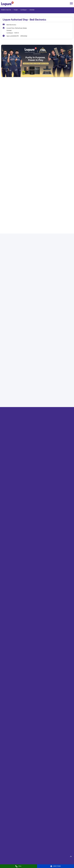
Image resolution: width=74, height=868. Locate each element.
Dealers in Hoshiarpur (36, 859)
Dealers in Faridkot (49, 856)
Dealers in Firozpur (7, 859)
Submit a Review (9, 436)
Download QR (8, 380)
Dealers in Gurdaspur (21, 859)
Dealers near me (6, 10)
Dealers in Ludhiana (7, 861)
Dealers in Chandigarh (35, 856)
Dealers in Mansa (33, 861)
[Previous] (2, 193)
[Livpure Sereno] (37, 183)
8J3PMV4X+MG (6, 296)
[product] (37, 117)
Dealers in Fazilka (62, 856)
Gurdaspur (24, 10)
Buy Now (37, 225)
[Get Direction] (18, 298)
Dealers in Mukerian (58, 861)
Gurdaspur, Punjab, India (8, 298)
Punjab (16, 10)
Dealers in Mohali (45, 861)
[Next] (72, 193)
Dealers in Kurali (63, 859)
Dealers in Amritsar (7, 856)
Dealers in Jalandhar (50, 859)
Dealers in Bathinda (20, 856)
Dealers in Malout (20, 861)
